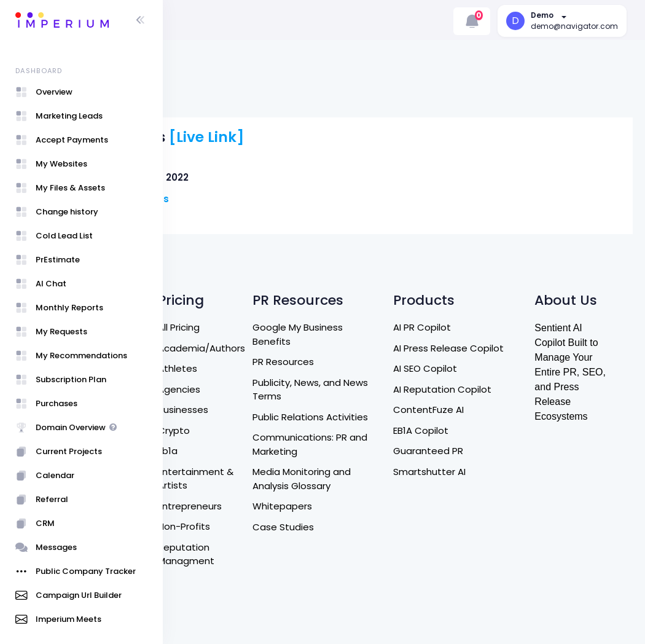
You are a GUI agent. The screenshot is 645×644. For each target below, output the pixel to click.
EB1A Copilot (475, 389)
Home (195, 309)
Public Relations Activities (369, 369)
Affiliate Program (201, 508)
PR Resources (364, 306)
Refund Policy (212, 391)
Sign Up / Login (201, 577)
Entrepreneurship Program (220, 543)
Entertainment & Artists (291, 423)
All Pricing (278, 272)
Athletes (277, 313)
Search (197, 289)
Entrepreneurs (289, 451)
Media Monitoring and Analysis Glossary (383, 438)
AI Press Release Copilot (485, 300)
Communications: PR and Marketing (381, 403)
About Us (202, 330)
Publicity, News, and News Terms (378, 334)
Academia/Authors (301, 293)
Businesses (283, 354)
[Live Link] (333, 110)
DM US (195, 371)
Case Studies (364, 485)
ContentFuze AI (483, 368)
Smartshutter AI (484, 430)
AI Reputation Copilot (497, 348)
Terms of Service (202, 419)
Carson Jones (262, 171)
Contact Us (208, 350)
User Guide (206, 604)
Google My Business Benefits (379, 279)
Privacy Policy (211, 446)
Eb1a (267, 395)
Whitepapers (363, 465)
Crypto (273, 375)
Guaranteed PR (483, 410)
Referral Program (201, 474)
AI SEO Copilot (480, 327)
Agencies (279, 334)
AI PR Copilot (477, 272)
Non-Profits (283, 471)
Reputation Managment (286, 499)
